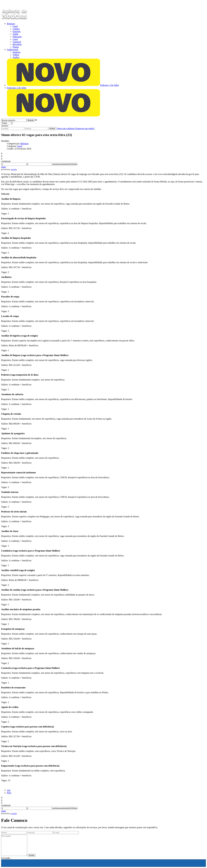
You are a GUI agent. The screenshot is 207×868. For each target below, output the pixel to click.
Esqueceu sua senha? (85, 128)
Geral (15, 26)
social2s (14, 169)
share (4, 167)
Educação (17, 37)
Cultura (16, 29)
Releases (11, 24)
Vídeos (16, 55)
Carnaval (17, 42)
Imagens (17, 52)
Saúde (15, 34)
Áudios (16, 57)
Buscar (31, 120)
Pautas (16, 47)
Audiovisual (13, 50)
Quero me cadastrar (66, 128)
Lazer (15, 39)
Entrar (52, 129)
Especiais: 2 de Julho (17, 88)
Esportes (17, 31)
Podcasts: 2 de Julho (109, 85)
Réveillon (17, 44)
